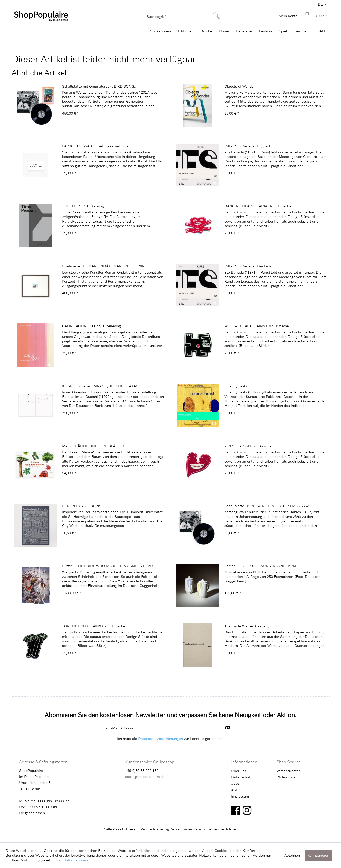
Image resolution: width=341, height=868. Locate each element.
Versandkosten (289, 771)
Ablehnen (292, 855)
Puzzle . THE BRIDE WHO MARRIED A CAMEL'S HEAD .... (110, 566)
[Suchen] (216, 16)
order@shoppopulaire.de (145, 777)
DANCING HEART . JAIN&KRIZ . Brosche (258, 206)
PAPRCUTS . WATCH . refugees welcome (95, 146)
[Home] (224, 31)
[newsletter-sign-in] (228, 728)
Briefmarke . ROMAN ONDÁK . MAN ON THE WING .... (107, 266)
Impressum (240, 796)
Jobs (235, 783)
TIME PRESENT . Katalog (83, 206)
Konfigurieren (318, 855)
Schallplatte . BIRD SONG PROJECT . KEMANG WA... (268, 506)
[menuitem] (182, 16)
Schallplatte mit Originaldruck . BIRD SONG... (99, 86)
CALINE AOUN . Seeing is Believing (91, 326)
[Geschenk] (302, 31)
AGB (235, 790)
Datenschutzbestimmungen (161, 738)
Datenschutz (242, 777)
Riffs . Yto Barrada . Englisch (248, 146)
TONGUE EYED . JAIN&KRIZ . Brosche (94, 626)
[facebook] (236, 810)
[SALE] (322, 31)
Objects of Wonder (240, 86)
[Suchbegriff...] (182, 16)
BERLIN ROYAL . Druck (81, 506)
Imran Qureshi (236, 386)
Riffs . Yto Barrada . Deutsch (248, 266)
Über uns (239, 771)
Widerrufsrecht (289, 777)
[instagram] (247, 810)
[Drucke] (206, 31)
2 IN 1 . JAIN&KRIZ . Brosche (248, 446)
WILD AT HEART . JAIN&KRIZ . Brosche (257, 326)
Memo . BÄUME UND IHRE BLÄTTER (93, 446)
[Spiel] (283, 31)
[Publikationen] (160, 31)
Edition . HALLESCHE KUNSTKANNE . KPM (260, 566)
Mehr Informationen (72, 860)
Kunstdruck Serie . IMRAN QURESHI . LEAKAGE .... (103, 386)
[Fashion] (265, 31)
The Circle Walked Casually (247, 626)
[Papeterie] (244, 31)
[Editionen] (186, 31)
